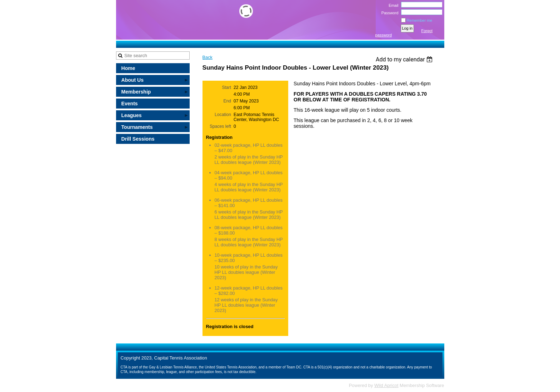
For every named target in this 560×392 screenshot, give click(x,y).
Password (388, 13)
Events (130, 104)
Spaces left (220, 126)
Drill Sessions (138, 139)
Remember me (420, 20)
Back (207, 57)
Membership (136, 92)
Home (128, 68)
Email (392, 5)
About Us (133, 80)
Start (226, 87)
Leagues (132, 115)
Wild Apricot (386, 385)
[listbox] (405, 59)
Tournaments (137, 127)
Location (223, 115)
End (227, 101)
